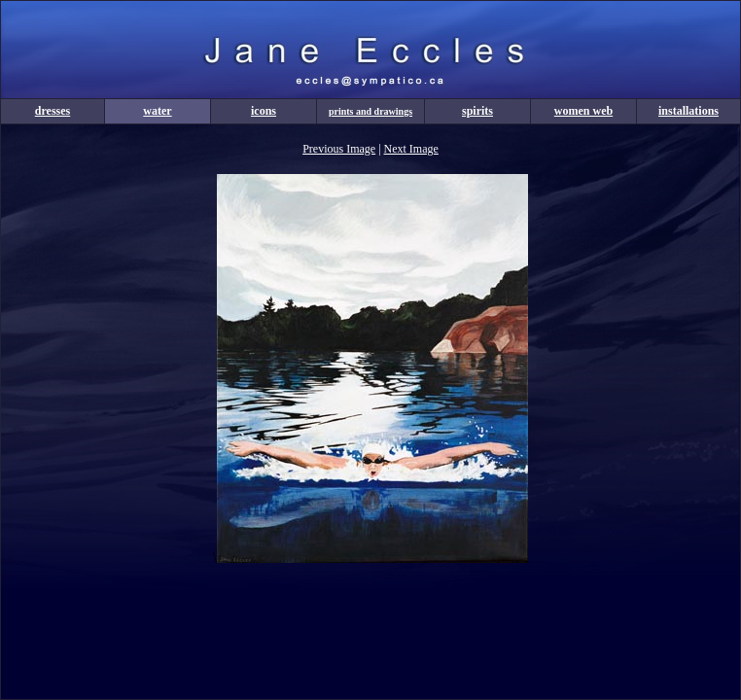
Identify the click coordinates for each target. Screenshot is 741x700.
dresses (53, 111)
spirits (477, 111)
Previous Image (339, 149)
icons (264, 111)
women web (583, 111)
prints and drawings (370, 111)
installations (688, 111)
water (157, 111)
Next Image (411, 149)
